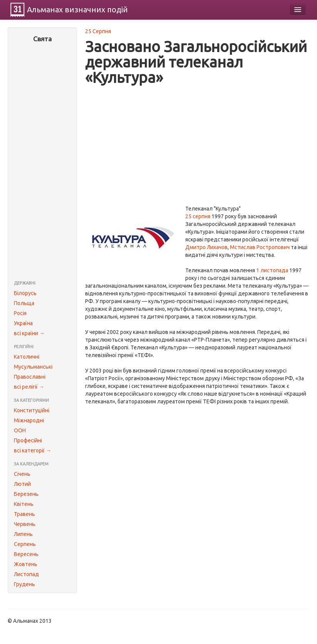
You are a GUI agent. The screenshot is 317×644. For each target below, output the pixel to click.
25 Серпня (98, 31)
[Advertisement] (42, 162)
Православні (30, 377)
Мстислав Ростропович (260, 247)
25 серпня (198, 216)
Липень (23, 534)
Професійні (28, 440)
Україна (23, 323)
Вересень (26, 554)
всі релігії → (29, 387)
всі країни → (29, 333)
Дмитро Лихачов (206, 247)
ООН (20, 430)
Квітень (24, 504)
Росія (20, 313)
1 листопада (272, 270)
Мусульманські (33, 367)
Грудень (24, 584)
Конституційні (32, 410)
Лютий (22, 484)
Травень (24, 514)
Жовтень (26, 564)
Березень (26, 494)
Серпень (25, 544)
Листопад (26, 574)
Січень (22, 474)
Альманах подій (77, 9)
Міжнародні (29, 420)
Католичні (27, 357)
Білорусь (25, 293)
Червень (25, 524)
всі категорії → (33, 450)
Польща (24, 303)
